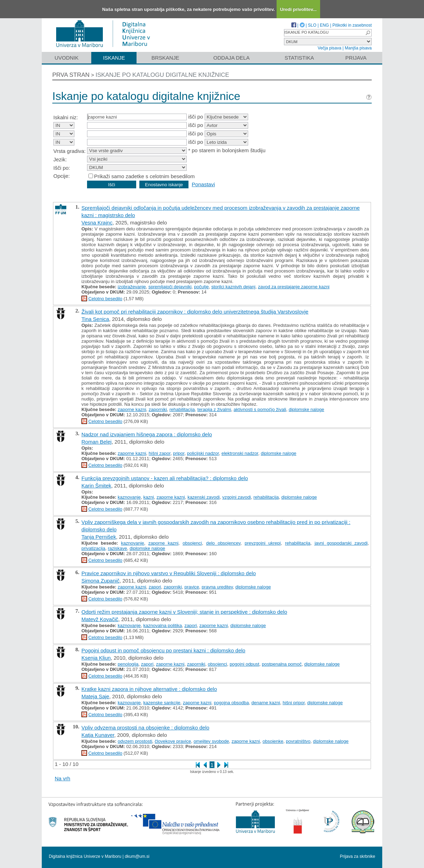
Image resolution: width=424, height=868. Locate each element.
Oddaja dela (231, 58)
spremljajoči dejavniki (170, 287)
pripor (179, 453)
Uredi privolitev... (299, 9)
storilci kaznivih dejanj (233, 287)
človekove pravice (173, 741)
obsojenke (273, 741)
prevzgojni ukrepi (263, 543)
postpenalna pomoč (282, 664)
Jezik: (60, 159)
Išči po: (62, 168)
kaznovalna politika (163, 625)
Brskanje (165, 58)
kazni (148, 497)
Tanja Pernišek (99, 537)
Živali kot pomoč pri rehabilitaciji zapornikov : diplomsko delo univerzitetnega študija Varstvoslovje (195, 312)
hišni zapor (160, 453)
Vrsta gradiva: (69, 151)
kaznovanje (129, 497)
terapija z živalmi (214, 409)
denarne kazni (266, 703)
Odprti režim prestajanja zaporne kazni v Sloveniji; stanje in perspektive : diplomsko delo (184, 612)
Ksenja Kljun (96, 658)
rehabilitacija (182, 409)
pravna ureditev (217, 587)
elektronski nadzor (240, 453)
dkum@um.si (137, 856)
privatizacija (93, 548)
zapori (155, 587)
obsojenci (192, 543)
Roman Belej (97, 442)
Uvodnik (66, 58)
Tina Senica (95, 319)
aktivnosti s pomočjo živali (260, 409)
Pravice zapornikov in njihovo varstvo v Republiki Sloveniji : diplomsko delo (169, 573)
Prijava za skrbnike (357, 856)
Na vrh (62, 778)
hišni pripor (294, 703)
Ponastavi (203, 184)
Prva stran (71, 75)
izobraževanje (132, 287)
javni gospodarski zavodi (341, 543)
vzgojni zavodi (237, 497)
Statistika (299, 58)
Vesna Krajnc (97, 223)
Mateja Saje (95, 696)
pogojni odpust (244, 664)
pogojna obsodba (231, 703)
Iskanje (114, 58)
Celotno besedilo (105, 299)
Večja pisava (329, 48)
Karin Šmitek (96, 486)
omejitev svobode (211, 741)
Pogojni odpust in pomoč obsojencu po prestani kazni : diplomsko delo (163, 650)
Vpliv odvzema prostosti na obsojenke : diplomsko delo (145, 728)
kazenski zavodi (204, 497)
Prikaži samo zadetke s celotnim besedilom (144, 176)
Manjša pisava (358, 48)
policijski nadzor (203, 453)
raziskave (117, 548)
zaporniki (158, 409)
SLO (312, 25)
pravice (192, 587)
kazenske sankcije (162, 703)
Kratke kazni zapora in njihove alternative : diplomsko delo (149, 689)
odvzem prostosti (135, 741)
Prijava (356, 58)
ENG (324, 25)
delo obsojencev (223, 543)
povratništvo (298, 741)
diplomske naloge (306, 409)
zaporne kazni (132, 409)
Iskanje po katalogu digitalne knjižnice (162, 75)
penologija (128, 664)
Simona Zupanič (100, 581)
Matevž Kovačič (100, 619)
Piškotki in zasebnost (352, 25)
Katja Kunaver (98, 735)
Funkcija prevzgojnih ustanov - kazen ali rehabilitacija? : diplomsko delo (165, 478)
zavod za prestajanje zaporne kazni (294, 287)
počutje (201, 287)
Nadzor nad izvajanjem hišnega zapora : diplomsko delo (147, 434)
